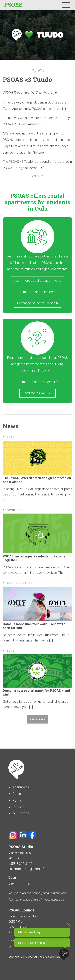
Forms (17, 801)
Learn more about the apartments (37, 281)
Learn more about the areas (38, 292)
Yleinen (38, 176)
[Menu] (66, 5)
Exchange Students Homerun (37, 303)
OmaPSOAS (21, 814)
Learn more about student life (38, 382)
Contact (18, 807)
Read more (37, 719)
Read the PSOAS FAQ (37, 393)
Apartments (21, 787)
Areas (17, 794)
